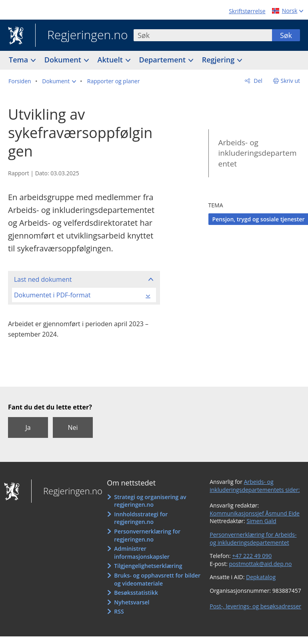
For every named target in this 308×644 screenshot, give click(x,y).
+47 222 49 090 (252, 556)
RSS (119, 611)
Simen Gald (261, 521)
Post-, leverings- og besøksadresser (255, 606)
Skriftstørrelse (247, 11)
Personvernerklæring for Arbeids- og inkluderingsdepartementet (253, 539)
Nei (73, 427)
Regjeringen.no (82, 36)
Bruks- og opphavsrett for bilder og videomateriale (157, 579)
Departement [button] (163, 60)
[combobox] (203, 35)
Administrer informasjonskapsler (142, 553)
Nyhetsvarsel (132, 602)
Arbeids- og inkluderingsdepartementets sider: (255, 486)
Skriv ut (291, 81)
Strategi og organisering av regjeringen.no (150, 501)
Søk (286, 35)
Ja (28, 427)
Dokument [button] (64, 60)
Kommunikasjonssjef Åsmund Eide (255, 513)
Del (257, 81)
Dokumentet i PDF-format (52, 295)
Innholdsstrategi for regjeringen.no (141, 518)
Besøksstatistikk (136, 593)
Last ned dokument (43, 279)
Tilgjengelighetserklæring (148, 566)
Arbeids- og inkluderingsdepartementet (258, 153)
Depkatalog (261, 577)
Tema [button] (19, 60)
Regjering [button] (219, 60)
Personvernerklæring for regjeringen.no (147, 535)
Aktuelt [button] (111, 60)
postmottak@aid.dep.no (261, 564)
